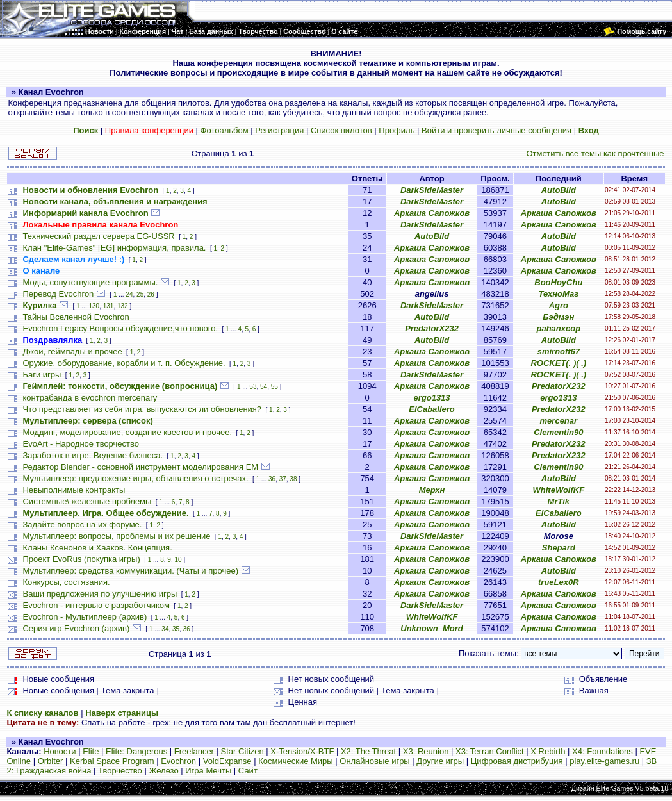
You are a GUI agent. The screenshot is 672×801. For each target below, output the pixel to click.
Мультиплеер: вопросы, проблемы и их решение (116, 536)
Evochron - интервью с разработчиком (96, 605)
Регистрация (279, 130)
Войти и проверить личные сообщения (496, 130)
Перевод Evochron (58, 294)
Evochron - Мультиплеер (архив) (85, 617)
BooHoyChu (558, 282)
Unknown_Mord (432, 628)
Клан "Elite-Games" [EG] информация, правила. (114, 248)
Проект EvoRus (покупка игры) (81, 559)
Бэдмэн (558, 317)
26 (151, 294)
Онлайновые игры (374, 761)
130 (94, 306)
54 (264, 387)
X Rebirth (548, 751)
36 (272, 479)
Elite (91, 751)
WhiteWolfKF (559, 490)
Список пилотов (341, 130)
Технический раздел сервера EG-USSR (98, 236)
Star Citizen (242, 751)
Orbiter (51, 761)
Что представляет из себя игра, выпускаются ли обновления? (142, 409)
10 (178, 560)
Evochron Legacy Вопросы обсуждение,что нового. (120, 328)
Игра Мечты (208, 771)
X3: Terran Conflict (490, 751)
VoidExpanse (227, 761)
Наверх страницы (122, 713)
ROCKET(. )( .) (558, 363)
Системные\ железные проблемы (87, 501)
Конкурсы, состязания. (66, 582)
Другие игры (440, 761)
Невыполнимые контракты (74, 490)
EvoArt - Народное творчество (81, 444)
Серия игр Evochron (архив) (76, 628)
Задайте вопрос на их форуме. (82, 524)
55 (275, 387)
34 (165, 629)
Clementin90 (558, 432)
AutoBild (559, 190)
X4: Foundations (602, 751)
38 (293, 479)
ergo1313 (431, 398)
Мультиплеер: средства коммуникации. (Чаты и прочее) (130, 571)
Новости (60, 751)
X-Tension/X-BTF (302, 751)
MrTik (559, 501)
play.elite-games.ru (604, 761)
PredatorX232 (432, 328)
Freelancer (194, 751)
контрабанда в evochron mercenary (90, 398)
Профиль (397, 130)
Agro (559, 305)
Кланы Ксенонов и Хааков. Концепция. (97, 548)
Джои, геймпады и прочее (72, 351)
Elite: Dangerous (136, 751)
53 (253, 387)
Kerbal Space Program (112, 761)
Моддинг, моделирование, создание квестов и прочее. (127, 432)
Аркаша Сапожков (432, 213)
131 (109, 306)
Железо (163, 771)
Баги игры (42, 375)
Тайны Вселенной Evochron (76, 317)
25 (140, 294)
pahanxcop (559, 328)
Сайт (248, 771)
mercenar (559, 421)
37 (283, 479)
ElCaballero (432, 409)
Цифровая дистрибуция (517, 761)
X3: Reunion (426, 751)
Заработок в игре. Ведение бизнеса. (93, 455)
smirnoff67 (559, 351)
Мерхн (432, 490)
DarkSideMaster (432, 190)
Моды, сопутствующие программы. (90, 282)
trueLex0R (559, 582)
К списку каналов (42, 713)
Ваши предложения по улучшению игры (100, 594)
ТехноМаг (558, 294)
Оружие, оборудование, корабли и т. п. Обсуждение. (124, 363)
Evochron (178, 761)
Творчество (120, 771)
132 (123, 306)
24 (129, 294)
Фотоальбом (225, 130)
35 (176, 629)
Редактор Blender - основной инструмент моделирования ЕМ (140, 467)
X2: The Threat (368, 751)
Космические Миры (295, 761)
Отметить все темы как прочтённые (595, 153)
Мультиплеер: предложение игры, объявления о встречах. (135, 478)
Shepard (559, 548)
